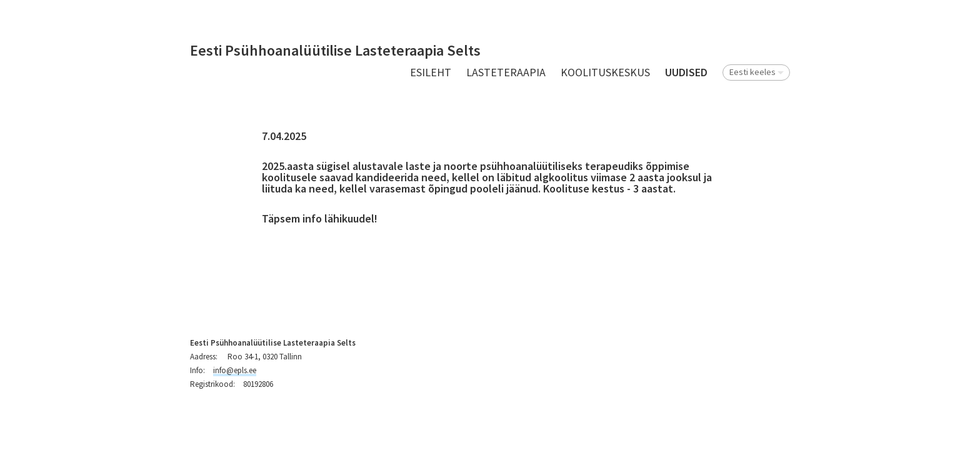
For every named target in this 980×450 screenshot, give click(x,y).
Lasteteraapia (506, 72)
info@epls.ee (235, 370)
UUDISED (686, 72)
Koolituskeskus (605, 72)
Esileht (431, 72)
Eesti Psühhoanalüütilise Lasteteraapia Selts (335, 51)
